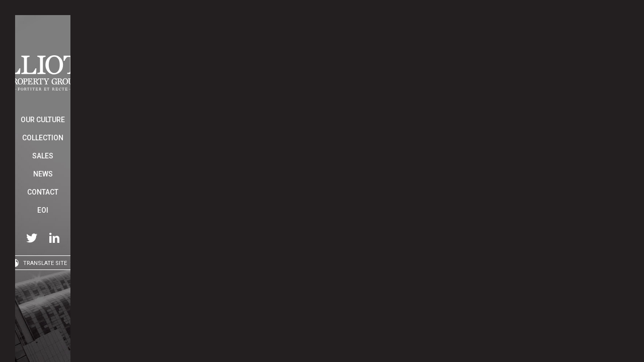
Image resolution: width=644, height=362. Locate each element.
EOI (43, 210)
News (43, 174)
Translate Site (45, 263)
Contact (43, 192)
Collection (43, 138)
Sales (43, 156)
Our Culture (43, 120)
